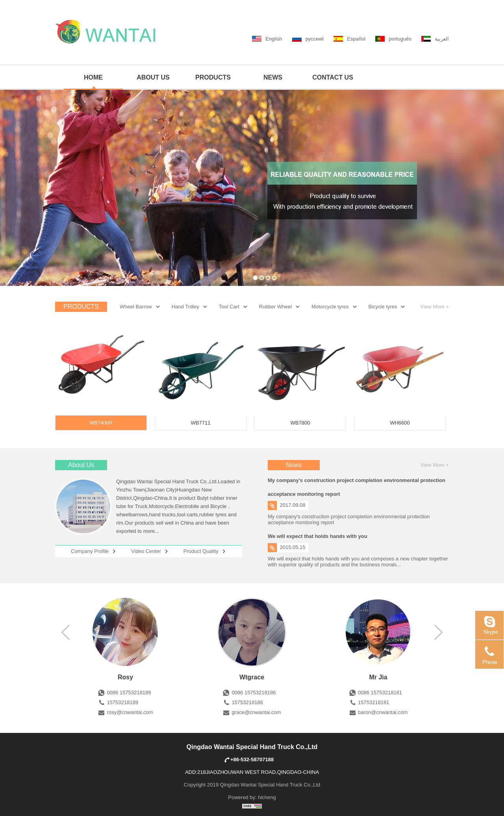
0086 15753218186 (254, 693)
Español (356, 39)
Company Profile (90, 551)
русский (315, 39)
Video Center (146, 551)
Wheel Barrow (136, 307)
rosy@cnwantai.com (130, 712)
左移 (428, 632)
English (274, 39)
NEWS (273, 77)
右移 (76, 632)
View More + (435, 307)
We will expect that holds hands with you (318, 536)
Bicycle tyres (383, 307)
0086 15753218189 (129, 693)
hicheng (267, 797)
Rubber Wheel (275, 307)
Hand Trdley (185, 307)
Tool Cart (229, 307)
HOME (93, 77)
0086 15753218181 (380, 693)
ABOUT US (153, 77)
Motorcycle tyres (330, 307)
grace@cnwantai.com (256, 712)
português (400, 39)
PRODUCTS (213, 77)
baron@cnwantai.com (383, 712)
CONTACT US (333, 77)
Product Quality (201, 551)
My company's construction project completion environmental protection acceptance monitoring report (357, 487)
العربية (442, 39)
